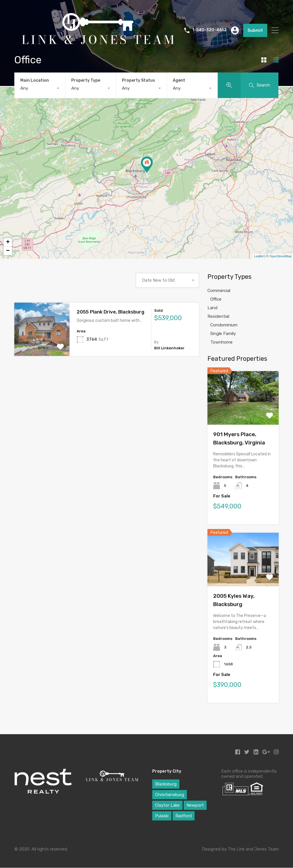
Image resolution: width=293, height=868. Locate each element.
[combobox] (40, 88)
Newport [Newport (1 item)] (195, 805)
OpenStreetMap (280, 256)
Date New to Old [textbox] (158, 280)
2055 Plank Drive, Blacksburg (110, 312)
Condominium (224, 325)
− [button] (8, 251)
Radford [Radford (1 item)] (184, 816)
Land (212, 308)
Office (216, 299)
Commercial (219, 291)
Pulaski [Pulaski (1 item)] (162, 816)
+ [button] (8, 242)
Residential (218, 316)
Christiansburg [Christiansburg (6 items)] (170, 795)
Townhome (221, 342)
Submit (255, 30)
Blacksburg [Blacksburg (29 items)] (166, 784)
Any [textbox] (24, 88)
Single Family (223, 334)
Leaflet (259, 256)
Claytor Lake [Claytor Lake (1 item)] (167, 805)
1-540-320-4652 (209, 30)
